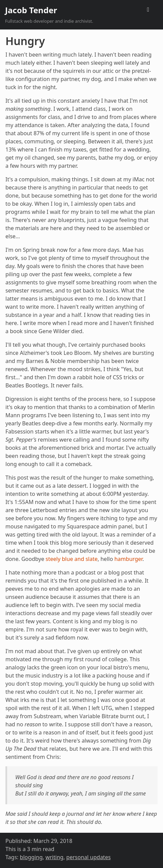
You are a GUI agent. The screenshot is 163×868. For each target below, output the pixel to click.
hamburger (128, 559)
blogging (31, 857)
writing (54, 857)
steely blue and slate (72, 559)
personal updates (89, 857)
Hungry (25, 41)
